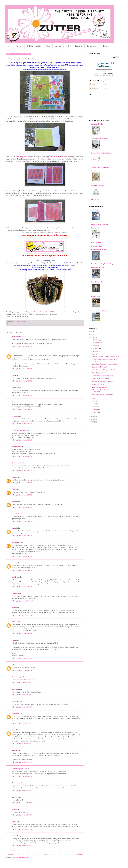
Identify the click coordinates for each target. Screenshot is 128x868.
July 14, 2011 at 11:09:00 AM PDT (22, 634)
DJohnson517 (16, 622)
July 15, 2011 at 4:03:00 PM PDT (22, 791)
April (94, 404)
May (94, 401)
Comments (94, 88)
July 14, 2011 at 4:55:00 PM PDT (22, 707)
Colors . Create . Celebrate (100, 224)
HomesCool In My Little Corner (101, 153)
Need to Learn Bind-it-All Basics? (102, 395)
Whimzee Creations (97, 185)
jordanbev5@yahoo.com (20, 769)
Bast (13, 640)
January (95, 413)
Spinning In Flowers (98, 384)
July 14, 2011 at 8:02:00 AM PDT (22, 495)
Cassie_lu (15, 388)
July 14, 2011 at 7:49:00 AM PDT (22, 456)
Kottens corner (17, 337)
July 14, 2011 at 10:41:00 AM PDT (22, 615)
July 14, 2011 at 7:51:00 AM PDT (22, 483)
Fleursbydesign (17, 677)
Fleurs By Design (97, 242)
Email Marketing (101, 76)
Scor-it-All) (46, 159)
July (94, 354)
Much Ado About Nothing (99, 139)
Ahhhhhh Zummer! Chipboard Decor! (104, 370)
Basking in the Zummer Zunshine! (102, 381)
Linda (14, 528)
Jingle (14, 608)
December (96, 340)
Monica (14, 502)
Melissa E (15, 750)
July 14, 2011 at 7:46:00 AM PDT (22, 440)
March (95, 407)
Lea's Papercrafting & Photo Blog (102, 264)
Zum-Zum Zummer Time (100, 387)
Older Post (80, 854)
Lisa (13, 730)
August (95, 351)
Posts (92, 84)
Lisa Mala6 (16, 593)
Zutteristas (105, 46)
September (96, 348)
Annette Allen (16, 447)
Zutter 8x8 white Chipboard (58, 157)
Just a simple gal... (97, 124)
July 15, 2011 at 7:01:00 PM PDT (22, 815)
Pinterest (79, 46)
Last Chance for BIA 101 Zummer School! (105, 364)
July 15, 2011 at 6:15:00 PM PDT (22, 803)
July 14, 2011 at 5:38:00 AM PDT (22, 369)
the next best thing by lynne (100, 311)
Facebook (58, 46)
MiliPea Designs (17, 836)
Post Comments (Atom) (22, 858)
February (96, 410)
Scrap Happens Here (98, 282)
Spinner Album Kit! (46, 312)
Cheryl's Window (97, 200)
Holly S (14, 822)
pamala (14, 809)
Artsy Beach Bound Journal (100, 378)
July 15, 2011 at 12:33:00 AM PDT (22, 762)
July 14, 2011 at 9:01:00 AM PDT (22, 556)
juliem (14, 665)
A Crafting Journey (97, 210)
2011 (93, 337)
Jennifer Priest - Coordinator (100, 167)
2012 (93, 334)
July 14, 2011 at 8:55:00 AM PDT (22, 536)
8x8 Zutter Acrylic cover (21, 157)
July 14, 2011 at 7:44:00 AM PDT (22, 424)
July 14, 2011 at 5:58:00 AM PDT (22, 381)
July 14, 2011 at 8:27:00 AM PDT (22, 521)
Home (9, 46)
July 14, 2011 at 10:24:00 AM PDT (22, 601)
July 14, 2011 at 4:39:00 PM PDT (22, 695)
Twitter (68, 46)
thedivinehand (96, 171)
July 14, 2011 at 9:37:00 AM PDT (22, 570)
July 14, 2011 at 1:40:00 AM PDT (22, 346)
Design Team (92, 46)
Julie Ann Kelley (16, 324)
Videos (48, 46)
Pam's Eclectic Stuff (98, 267)
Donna (14, 489)
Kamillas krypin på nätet (99, 250)
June (94, 398)
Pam (13, 375)
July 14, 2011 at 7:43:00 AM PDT (22, 409)
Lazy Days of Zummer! (99, 373)
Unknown (15, 353)
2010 (93, 416)
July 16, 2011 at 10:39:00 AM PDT (22, 829)
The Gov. (15, 689)
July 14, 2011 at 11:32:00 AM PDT (22, 670)
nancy (14, 563)
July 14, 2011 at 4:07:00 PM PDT (22, 683)
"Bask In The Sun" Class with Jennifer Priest (106, 357)
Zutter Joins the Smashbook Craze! (103, 376)
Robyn (14, 402)
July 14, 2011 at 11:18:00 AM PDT (22, 658)
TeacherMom (16, 542)
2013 (93, 332)
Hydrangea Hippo (97, 246)
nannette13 (15, 514)
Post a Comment (14, 850)
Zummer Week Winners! (100, 367)
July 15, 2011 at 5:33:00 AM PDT (22, 776)
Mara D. (15, 797)
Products (19, 46)
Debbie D (15, 577)
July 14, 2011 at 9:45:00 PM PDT (22, 744)
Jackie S (15, 416)
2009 (93, 419)
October (95, 346)
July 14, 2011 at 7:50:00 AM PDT (22, 471)
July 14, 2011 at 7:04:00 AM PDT (22, 395)
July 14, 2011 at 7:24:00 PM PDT (22, 723)
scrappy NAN (96, 296)
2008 (93, 422)
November (96, 343)
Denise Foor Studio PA (19, 430)
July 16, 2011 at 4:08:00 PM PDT (22, 846)
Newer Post (10, 854)
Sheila (14, 477)
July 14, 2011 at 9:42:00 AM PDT (22, 587)
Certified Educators (34, 46)
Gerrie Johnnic (17, 463)
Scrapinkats (16, 714)
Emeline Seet (95, 228)
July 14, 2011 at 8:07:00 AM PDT (22, 507)
